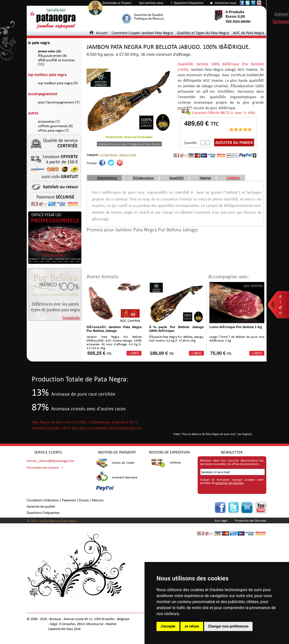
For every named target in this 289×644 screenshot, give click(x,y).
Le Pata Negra (108, 155)
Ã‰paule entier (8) (52, 56)
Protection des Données (251, 521)
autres (33, 113)
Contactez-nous (225, 3)
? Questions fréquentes (187, 3)
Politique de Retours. (150, 19)
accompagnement (43, 94)
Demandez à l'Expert (117, 3)
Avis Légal (221, 521)
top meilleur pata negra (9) (58, 83)
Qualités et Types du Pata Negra (203, 33)
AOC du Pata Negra (249, 33)
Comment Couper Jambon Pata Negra (142, 33)
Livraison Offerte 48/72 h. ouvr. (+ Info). (224, 113)
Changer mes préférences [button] (228, 626)
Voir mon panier (238, 21)
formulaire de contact (43, 468)
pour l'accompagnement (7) (59, 102)
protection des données (230, 483)
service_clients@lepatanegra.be (50, 461)
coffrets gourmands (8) (55, 126)
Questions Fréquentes (43, 513)
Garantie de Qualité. (149, 15)
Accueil (98, 33)
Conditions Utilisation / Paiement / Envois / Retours (65, 500)
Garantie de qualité (41, 506)
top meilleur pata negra (47, 75)
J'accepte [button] (168, 626)
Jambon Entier (128, 155)
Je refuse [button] (192, 626)
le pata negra (39, 43)
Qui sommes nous (151, 3)
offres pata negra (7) (53, 131)
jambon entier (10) (49, 51)
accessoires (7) (49, 122)
